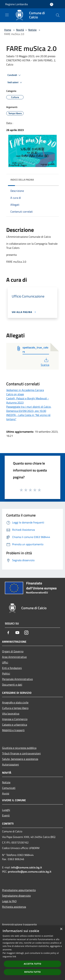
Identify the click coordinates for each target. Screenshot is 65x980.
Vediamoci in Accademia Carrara (25, 390)
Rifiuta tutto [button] (32, 972)
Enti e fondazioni (12, 668)
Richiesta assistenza (14, 907)
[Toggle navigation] (7, 15)
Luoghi (6, 810)
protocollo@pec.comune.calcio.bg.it (30, 872)
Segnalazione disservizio (16, 896)
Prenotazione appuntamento (19, 890)
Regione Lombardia (16, 4)
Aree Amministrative (14, 657)
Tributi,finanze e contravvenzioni (21, 753)
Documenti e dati (12, 685)
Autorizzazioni (10, 764)
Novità (20, 30)
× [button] (61, 929)
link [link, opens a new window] (14, 957)
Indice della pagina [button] (22, 180)
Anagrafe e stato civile (15, 702)
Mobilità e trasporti (13, 730)
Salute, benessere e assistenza (20, 759)
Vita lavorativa (11, 714)
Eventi (6, 815)
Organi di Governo (13, 651)
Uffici (5, 662)
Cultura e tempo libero (15, 708)
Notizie (32, 30)
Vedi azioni (15, 82)
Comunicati (9, 788)
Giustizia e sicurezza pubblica (19, 748)
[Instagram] (26, 633)
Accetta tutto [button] (32, 964)
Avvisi (6, 793)
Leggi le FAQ (9, 901)
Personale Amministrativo (17, 679)
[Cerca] (58, 15)
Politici (6, 673)
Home (8, 30)
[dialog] (32, 953)
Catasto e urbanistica (15, 725)
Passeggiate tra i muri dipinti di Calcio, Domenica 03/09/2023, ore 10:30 (29, 409)
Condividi (15, 75)
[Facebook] (8, 633)
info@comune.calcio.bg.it (27, 867)
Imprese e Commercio (15, 719)
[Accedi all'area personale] (52, 4)
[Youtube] (17, 633)
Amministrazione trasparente (19, 924)
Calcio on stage (15, 394)
